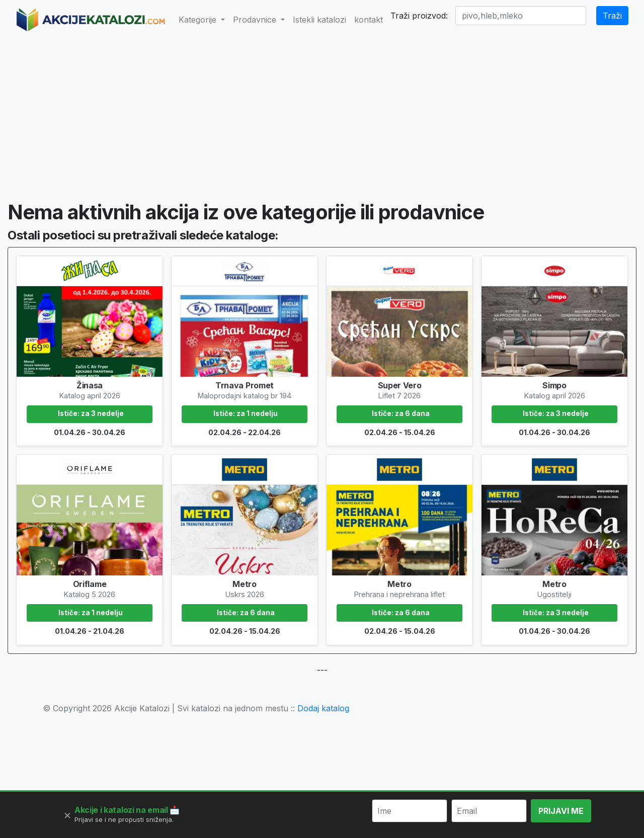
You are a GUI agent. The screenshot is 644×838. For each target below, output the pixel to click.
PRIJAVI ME (561, 811)
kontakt (369, 20)
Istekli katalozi (319, 20)
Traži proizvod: (419, 16)
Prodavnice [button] (256, 20)
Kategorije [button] (199, 20)
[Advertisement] (322, 114)
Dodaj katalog (323, 708)
